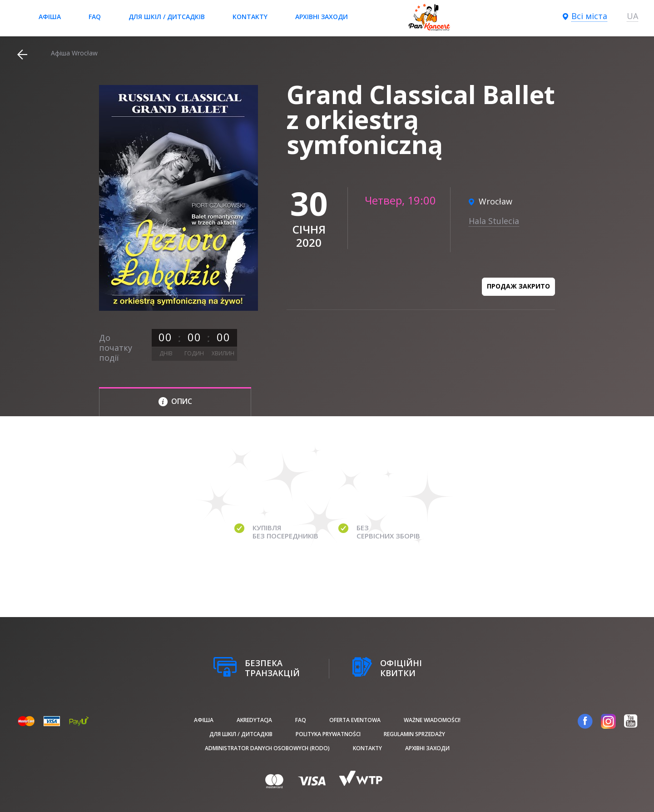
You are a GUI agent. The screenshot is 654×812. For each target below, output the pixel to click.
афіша (50, 17)
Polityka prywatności (328, 734)
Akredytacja (254, 720)
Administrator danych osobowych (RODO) (267, 748)
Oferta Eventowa (355, 720)
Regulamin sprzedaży (414, 734)
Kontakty (250, 17)
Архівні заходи (322, 17)
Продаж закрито (518, 286)
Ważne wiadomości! (432, 720)
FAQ (95, 17)
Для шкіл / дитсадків (167, 17)
